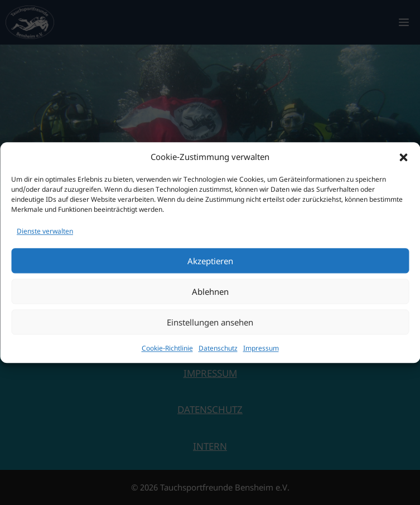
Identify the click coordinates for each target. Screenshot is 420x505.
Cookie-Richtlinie (167, 353)
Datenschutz (218, 353)
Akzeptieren (210, 265)
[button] (403, 162)
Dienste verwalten (45, 235)
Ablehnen (210, 296)
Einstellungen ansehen (210, 327)
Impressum (261, 353)
